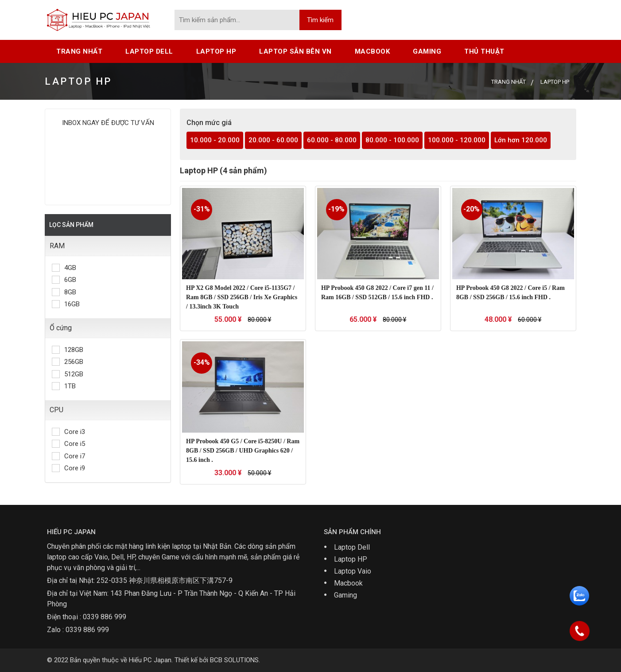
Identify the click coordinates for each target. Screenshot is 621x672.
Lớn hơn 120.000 (521, 140)
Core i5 (68, 444)
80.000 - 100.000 (392, 140)
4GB (64, 268)
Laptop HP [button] (216, 51)
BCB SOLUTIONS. (235, 660)
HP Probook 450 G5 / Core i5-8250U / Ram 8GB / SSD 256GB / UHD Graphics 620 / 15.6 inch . (243, 451)
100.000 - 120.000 (457, 140)
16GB (66, 304)
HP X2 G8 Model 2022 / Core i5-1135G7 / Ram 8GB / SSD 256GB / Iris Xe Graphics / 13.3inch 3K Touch (242, 297)
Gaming (345, 595)
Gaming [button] (427, 51)
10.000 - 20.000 (215, 140)
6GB (64, 280)
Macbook (348, 583)
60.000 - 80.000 (332, 140)
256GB (68, 362)
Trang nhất (79, 51)
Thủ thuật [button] (484, 51)
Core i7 (68, 456)
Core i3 (68, 432)
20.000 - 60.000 (273, 140)
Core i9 (68, 468)
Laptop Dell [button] (149, 51)
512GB (68, 374)
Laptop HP (351, 559)
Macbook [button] (373, 51)
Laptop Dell (352, 547)
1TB (64, 386)
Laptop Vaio (353, 571)
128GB (68, 350)
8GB (64, 292)
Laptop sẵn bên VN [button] (295, 51)
